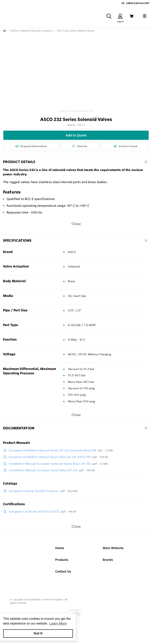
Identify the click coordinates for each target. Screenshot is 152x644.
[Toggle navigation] (145, 16)
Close (76, 224)
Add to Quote (76, 135)
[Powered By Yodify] (76, 615)
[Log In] (120, 16)
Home (60, 548)
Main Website (113, 548)
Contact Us (63, 571)
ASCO (81, 125)
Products (62, 560)
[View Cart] (132, 16)
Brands (108, 560)
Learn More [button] (58, 623)
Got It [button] (38, 633)
